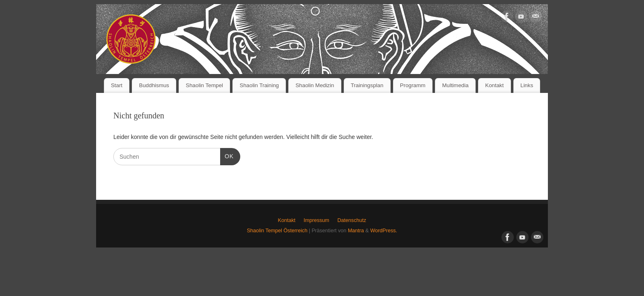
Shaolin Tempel (204, 85)
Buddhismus (154, 85)
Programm (413, 85)
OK (227, 155)
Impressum (316, 220)
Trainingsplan (367, 85)
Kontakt (494, 85)
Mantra (356, 231)
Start (117, 85)
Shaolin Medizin (315, 85)
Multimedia (455, 85)
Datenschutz (352, 220)
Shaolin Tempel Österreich (277, 231)
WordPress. (384, 231)
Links (527, 85)
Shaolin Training (259, 85)
